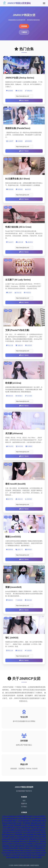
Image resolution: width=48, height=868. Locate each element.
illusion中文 (29, 850)
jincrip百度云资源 (20, 830)
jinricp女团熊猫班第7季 (21, 839)
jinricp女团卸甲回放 (9, 828)
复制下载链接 (24, 100)
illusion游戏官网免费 (13, 857)
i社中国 (15, 844)
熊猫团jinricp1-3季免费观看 (14, 834)
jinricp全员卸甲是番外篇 (23, 828)
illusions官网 (16, 855)
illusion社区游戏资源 (24, 853)
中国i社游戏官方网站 (31, 846)
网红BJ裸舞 (38, 834)
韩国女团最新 (8, 821)
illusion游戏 (39, 844)
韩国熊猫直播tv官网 (38, 821)
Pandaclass (12, 837)
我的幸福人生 (24, 841)
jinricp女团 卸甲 (17, 832)
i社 (6, 844)
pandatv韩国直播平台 (25, 821)
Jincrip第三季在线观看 (14, 825)
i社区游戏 (15, 853)
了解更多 (24, 32)
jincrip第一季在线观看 (23, 823)
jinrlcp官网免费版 (28, 834)
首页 (24, 801)
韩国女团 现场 (27, 818)
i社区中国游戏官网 (25, 857)
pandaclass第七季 (8, 839)
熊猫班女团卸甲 (40, 825)
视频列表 (24, 804)
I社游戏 (10, 844)
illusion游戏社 (14, 848)
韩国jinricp (42, 830)
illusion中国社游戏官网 (17, 846)
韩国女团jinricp (7, 832)
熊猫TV (15, 821)
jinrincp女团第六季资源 (38, 828)
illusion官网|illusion (9, 850)
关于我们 (24, 807)
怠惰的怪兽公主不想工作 (37, 839)
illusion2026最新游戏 (38, 855)
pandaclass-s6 (13, 816)
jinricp (35, 816)
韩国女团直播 (22, 816)
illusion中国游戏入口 (29, 844)
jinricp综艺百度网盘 (9, 830)
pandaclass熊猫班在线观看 (25, 837)
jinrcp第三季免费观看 (28, 825)
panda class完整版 (40, 837)
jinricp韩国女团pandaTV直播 (13, 818)
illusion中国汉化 (20, 850)
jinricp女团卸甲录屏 (29, 832)
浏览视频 (24, 26)
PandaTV (30, 816)
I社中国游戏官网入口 (39, 848)
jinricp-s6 (5, 816)
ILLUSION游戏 (6, 853)
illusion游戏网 (36, 853)
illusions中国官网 (26, 855)
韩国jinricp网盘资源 (33, 830)
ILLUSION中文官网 (39, 850)
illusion (19, 844)
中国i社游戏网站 (37, 857)
